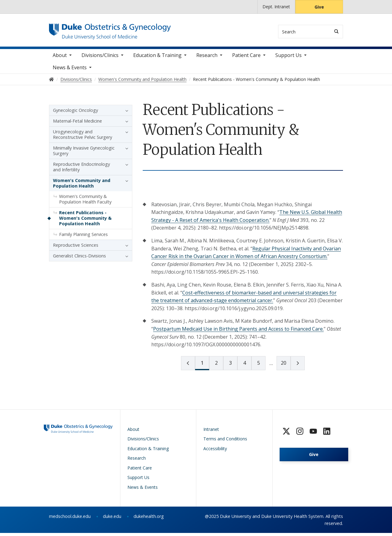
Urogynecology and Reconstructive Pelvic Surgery (83, 137)
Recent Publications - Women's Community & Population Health (85, 221)
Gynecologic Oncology (75, 113)
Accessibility (215, 451)
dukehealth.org (149, 519)
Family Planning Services (83, 237)
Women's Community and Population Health (82, 186)
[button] (125, 113)
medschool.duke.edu (70, 519)
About (60, 58)
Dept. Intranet (276, 7)
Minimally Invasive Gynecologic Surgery (84, 153)
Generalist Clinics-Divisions (79, 258)
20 (284, 366)
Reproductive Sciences (76, 248)
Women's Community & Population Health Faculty (85, 202)
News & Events (70, 70)
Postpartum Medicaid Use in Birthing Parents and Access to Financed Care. (238, 332)
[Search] (336, 31)
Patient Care (246, 58)
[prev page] (188, 366)
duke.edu (112, 519)
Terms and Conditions (225, 441)
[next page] (271, 366)
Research (207, 58)
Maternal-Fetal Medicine (77, 124)
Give (319, 7)
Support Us (288, 58)
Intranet (211, 432)
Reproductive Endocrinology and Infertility (81, 170)
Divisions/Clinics (100, 58)
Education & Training (157, 58)
